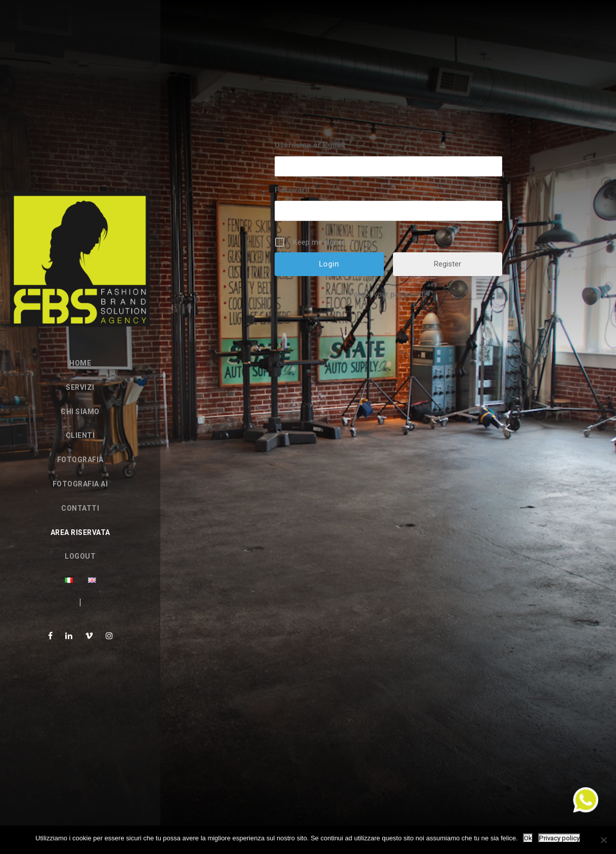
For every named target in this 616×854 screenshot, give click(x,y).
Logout (80, 556)
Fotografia (80, 460)
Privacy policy (559, 838)
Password (292, 190)
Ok (528, 838)
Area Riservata (80, 532)
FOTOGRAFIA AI (80, 484)
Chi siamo (80, 412)
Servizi (80, 387)
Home (80, 363)
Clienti (80, 435)
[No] (603, 840)
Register (448, 264)
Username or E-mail (310, 145)
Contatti (80, 508)
